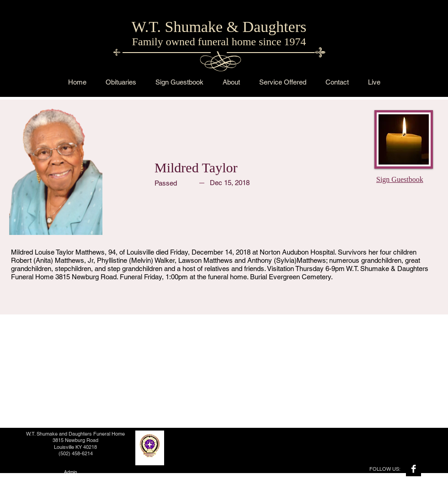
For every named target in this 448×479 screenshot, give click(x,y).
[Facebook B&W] (413, 469)
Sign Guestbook (400, 179)
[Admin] (70, 472)
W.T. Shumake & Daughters (219, 27)
